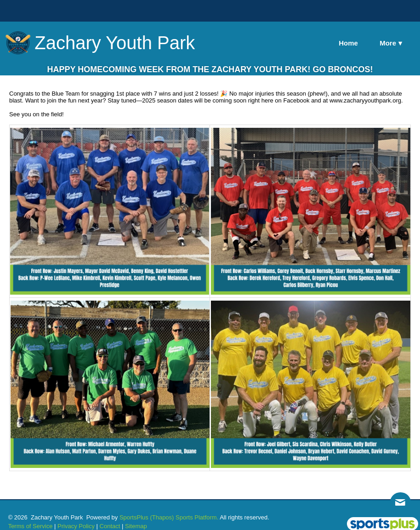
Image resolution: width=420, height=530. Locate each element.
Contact (110, 526)
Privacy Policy (76, 526)
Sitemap (136, 526)
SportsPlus (134, 517)
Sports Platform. (197, 517)
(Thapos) (162, 517)
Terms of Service (31, 526)
